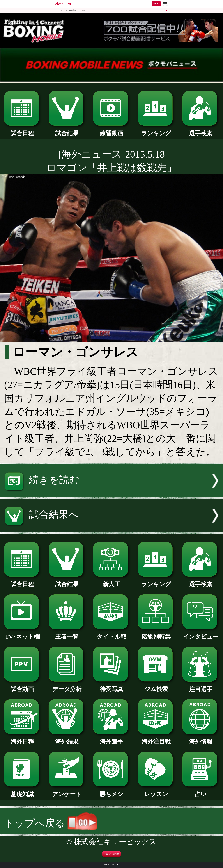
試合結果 (67, 130)
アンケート (67, 791)
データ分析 (67, 686)
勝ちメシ (111, 791)
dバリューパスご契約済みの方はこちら (71, 10)
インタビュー (201, 634)
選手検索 (201, 130)
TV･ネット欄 (22, 634)
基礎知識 (22, 791)
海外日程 (22, 739)
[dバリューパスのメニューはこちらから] (165, 4)
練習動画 (111, 130)
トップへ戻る (51, 823)
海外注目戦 (156, 739)
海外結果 (67, 739)
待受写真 (111, 686)
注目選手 (201, 686)
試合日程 (22, 130)
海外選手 (111, 739)
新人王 (111, 581)
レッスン (156, 791)
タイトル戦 (111, 634)
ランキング (156, 130)
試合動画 (22, 686)
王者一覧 (67, 634)
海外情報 (201, 739)
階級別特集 (156, 634)
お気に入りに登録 (111, 854)
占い (201, 791)
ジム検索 (156, 686)
